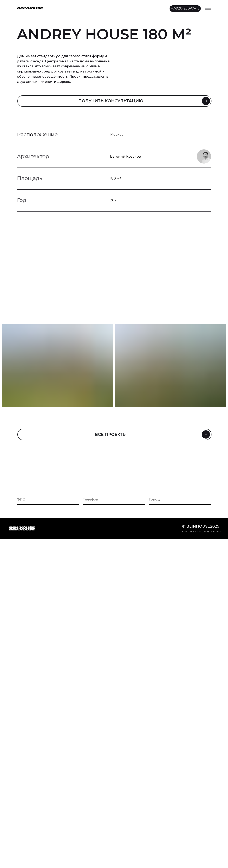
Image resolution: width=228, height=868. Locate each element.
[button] (114, 101)
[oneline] (180, 499)
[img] (122, 8)
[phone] (114, 499)
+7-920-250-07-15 (185, 8)
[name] (48, 499)
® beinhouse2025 (201, 526)
